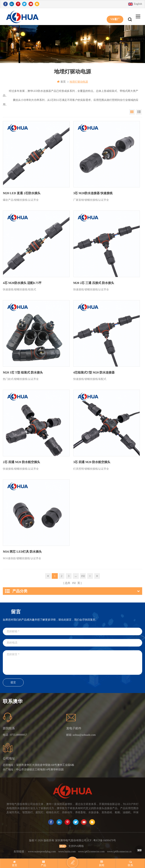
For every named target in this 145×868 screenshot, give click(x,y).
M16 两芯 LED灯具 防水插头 (22, 551)
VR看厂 (115, 16)
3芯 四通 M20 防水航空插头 (92, 462)
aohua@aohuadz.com (84, 734)
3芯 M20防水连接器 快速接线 (93, 193)
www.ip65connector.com (91, 851)
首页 (61, 82)
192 (83, 575)
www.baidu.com (67, 851)
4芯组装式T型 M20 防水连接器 (94, 372)
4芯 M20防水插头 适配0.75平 (22, 283)
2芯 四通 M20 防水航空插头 (21, 462)
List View (139, 112)
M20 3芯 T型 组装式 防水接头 (23, 372)
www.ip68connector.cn (119, 851)
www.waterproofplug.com (42, 851)
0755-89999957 (19, 734)
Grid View (132, 112)
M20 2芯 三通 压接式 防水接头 (94, 283)
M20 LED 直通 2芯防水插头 (21, 193)
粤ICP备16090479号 (105, 840)
